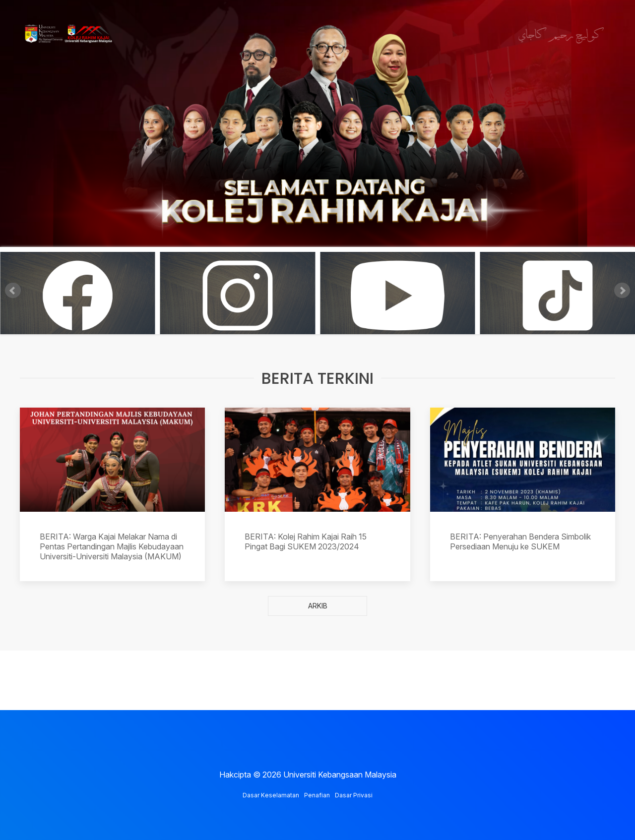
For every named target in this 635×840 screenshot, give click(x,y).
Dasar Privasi (354, 795)
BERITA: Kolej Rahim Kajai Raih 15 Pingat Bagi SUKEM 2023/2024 (306, 541)
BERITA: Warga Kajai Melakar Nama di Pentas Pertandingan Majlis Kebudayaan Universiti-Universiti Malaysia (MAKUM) (112, 546)
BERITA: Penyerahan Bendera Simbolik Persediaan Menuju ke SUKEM (520, 541)
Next (622, 291)
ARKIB (318, 606)
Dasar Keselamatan (271, 795)
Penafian (317, 795)
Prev (13, 291)
